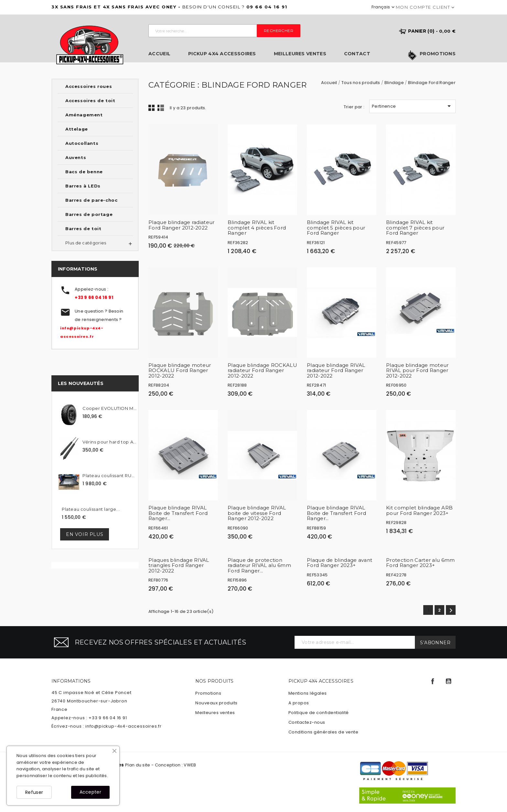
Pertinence (412, 106)
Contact (357, 54)
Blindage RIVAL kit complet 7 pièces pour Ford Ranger (415, 228)
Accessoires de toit (90, 101)
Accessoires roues (89, 86)
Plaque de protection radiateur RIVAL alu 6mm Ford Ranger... (259, 565)
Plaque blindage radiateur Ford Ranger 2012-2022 (182, 225)
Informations (71, 681)
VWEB (190, 765)
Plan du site (138, 765)
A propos (299, 703)
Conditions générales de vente (324, 732)
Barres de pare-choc (91, 200)
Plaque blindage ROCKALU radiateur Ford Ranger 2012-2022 (262, 370)
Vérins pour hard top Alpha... (109, 442)
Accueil (159, 54)
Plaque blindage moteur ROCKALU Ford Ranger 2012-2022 (180, 370)
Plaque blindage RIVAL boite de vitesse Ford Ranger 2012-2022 (257, 513)
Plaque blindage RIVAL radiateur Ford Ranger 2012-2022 (336, 370)
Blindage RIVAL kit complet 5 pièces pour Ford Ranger (336, 228)
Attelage (77, 129)
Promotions (438, 54)
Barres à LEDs (83, 186)
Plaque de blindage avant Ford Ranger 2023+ (340, 563)
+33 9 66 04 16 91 (94, 298)
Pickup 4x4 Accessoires (222, 54)
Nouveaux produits (216, 703)
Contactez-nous (307, 722)
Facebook (433, 681)
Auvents (76, 157)
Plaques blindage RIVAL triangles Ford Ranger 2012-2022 (179, 565)
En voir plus (85, 534)
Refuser (34, 792)
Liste (161, 108)
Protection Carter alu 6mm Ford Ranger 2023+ (421, 563)
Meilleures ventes (300, 54)
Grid (152, 108)
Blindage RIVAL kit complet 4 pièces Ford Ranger (257, 228)
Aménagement (84, 115)
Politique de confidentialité (319, 713)
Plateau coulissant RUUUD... (109, 475)
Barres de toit (83, 229)
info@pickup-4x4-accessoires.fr (124, 726)
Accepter (90, 792)
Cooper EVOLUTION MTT (109, 408)
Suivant (451, 610)
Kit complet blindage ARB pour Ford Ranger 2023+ (419, 510)
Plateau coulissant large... (91, 509)
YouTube (448, 681)
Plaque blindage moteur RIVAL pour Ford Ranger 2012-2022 (417, 370)
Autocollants (82, 143)
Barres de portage (89, 214)
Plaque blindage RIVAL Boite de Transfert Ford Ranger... (178, 513)
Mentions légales (308, 693)
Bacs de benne (84, 172)
